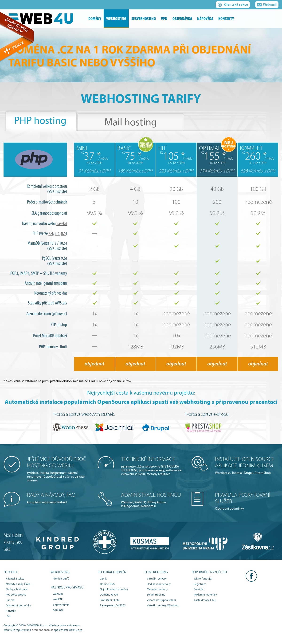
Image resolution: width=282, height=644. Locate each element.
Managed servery (157, 589)
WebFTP (58, 599)
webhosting (116, 19)
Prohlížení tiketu (110, 600)
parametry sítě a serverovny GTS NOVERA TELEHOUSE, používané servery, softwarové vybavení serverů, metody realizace (153, 466)
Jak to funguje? (203, 579)
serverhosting (144, 19)
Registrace (200, 584)
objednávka (182, 19)
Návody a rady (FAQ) (18, 584)
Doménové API (109, 595)
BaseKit (62, 224)
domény (95, 19)
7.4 (51, 233)
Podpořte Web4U (16, 595)
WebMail (58, 594)
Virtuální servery (157, 579)
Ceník (103, 579)
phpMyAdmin (61, 605)
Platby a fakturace (17, 589)
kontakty (226, 19)
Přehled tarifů (61, 579)
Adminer (58, 610)
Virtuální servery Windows (163, 605)
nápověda (205, 19)
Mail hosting (131, 122)
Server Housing (156, 595)
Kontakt (11, 611)
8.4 (57, 233)
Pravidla (199, 589)
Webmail (267, 5)
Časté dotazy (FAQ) (205, 600)
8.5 (63, 233)
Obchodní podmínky (247, 501)
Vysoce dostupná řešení (161, 600)
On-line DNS (107, 584)
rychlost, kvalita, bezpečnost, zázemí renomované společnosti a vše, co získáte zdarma (59, 469)
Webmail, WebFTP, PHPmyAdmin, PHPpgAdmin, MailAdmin (153, 500)
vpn (164, 19)
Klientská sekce (233, 5)
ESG (8, 616)
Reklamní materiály (205, 595)
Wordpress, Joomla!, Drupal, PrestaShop (247, 465)
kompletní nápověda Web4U (59, 498)
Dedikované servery (159, 584)
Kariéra (10, 600)
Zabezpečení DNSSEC (113, 605)
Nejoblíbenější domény (114, 589)
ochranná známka (43, 630)
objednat (94, 364)
